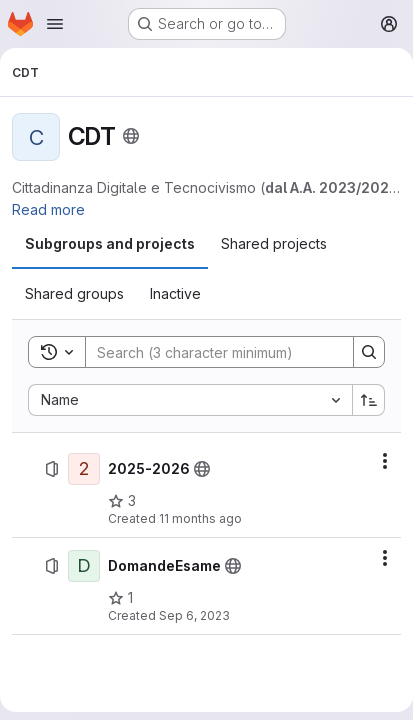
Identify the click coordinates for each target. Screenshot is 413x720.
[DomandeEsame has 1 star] (120, 598)
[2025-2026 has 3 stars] (122, 501)
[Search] (217, 352)
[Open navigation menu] (55, 24)
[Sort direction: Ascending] (369, 400)
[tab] (110, 244)
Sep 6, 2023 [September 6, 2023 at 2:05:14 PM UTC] (194, 615)
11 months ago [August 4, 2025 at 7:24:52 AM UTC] (200, 518)
